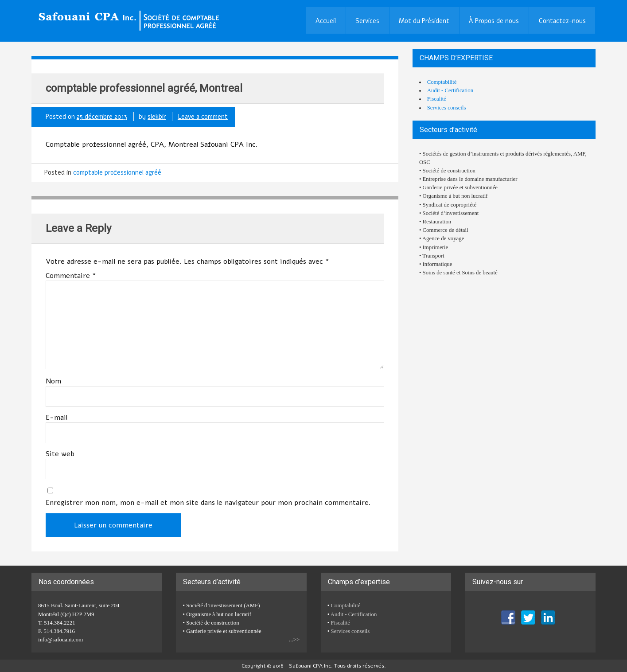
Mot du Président (424, 21)
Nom (53, 381)
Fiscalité (437, 99)
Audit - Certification (450, 90)
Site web (60, 454)
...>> (294, 640)
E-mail (56, 418)
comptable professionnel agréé (117, 172)
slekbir (157, 117)
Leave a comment (203, 117)
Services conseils (447, 108)
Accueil (326, 21)
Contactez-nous (562, 21)
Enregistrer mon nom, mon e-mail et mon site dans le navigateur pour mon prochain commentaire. (208, 503)
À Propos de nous (494, 21)
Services (367, 21)
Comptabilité (442, 82)
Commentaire (71, 276)
